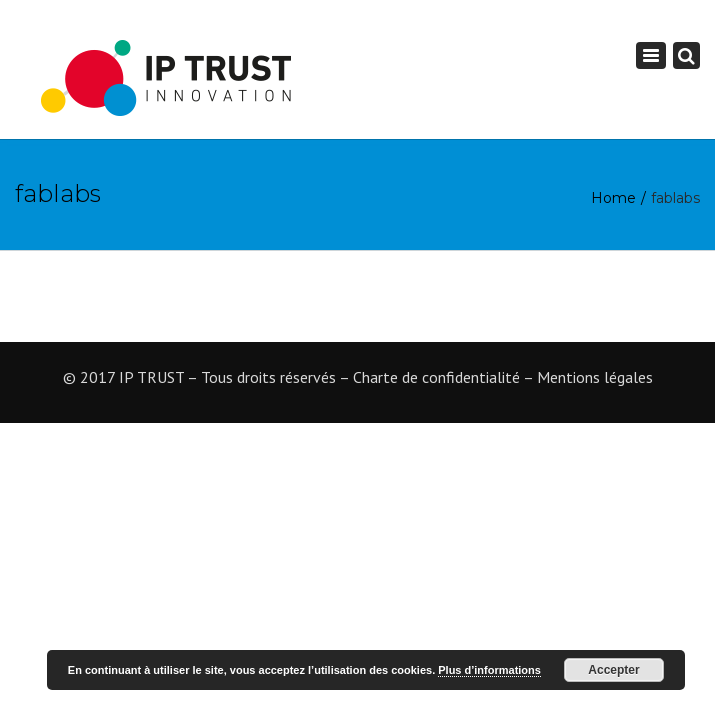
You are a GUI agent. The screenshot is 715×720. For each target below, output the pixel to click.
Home (613, 198)
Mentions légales (595, 377)
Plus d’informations (489, 670)
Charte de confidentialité (436, 377)
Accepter (613, 670)
